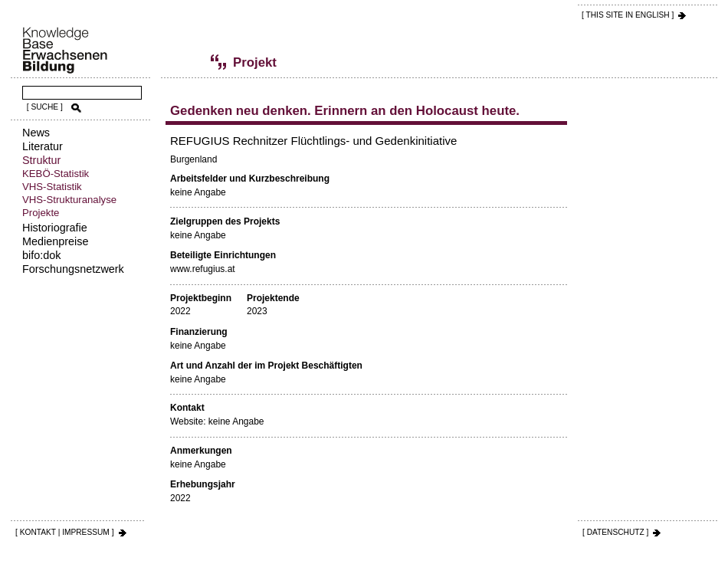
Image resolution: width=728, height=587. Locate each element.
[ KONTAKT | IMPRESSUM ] (65, 532)
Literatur (43, 146)
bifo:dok (41, 255)
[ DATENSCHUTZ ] (615, 532)
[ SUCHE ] (45, 107)
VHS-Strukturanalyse (69, 200)
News (36, 133)
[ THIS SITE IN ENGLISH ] (628, 15)
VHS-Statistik (52, 187)
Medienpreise (55, 241)
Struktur (41, 160)
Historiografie (55, 228)
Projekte (41, 213)
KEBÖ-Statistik (56, 174)
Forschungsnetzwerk (73, 269)
